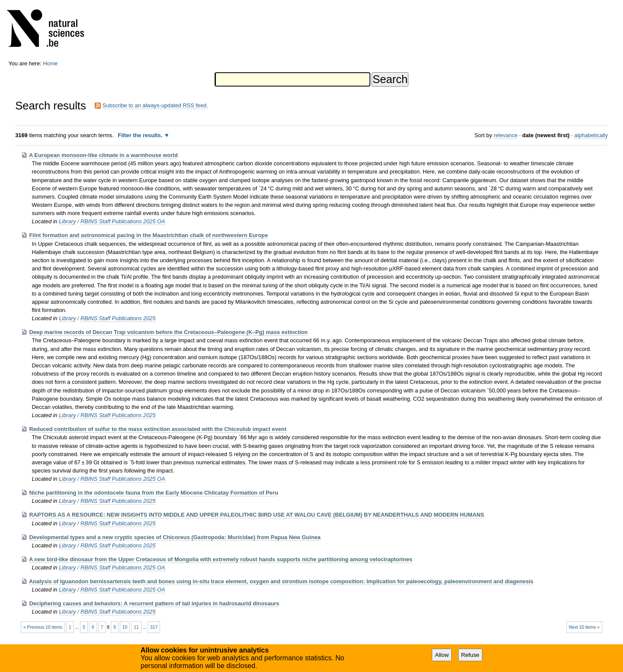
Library (67, 221)
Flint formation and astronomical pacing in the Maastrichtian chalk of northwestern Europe (149, 235)
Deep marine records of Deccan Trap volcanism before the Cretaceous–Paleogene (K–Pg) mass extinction (169, 332)
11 (136, 627)
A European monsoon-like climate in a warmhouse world (103, 155)
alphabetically (591, 135)
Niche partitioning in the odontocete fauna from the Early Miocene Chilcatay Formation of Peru (154, 493)
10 (125, 627)
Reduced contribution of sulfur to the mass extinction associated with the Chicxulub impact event (158, 429)
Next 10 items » (584, 627)
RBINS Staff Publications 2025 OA (123, 221)
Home (50, 63)
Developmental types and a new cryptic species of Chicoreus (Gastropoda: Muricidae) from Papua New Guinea (175, 537)
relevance (506, 135)
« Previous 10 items (43, 627)
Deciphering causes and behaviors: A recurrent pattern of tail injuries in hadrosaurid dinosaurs (154, 603)
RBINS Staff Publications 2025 (118, 318)
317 (154, 627)
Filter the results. (141, 135)
